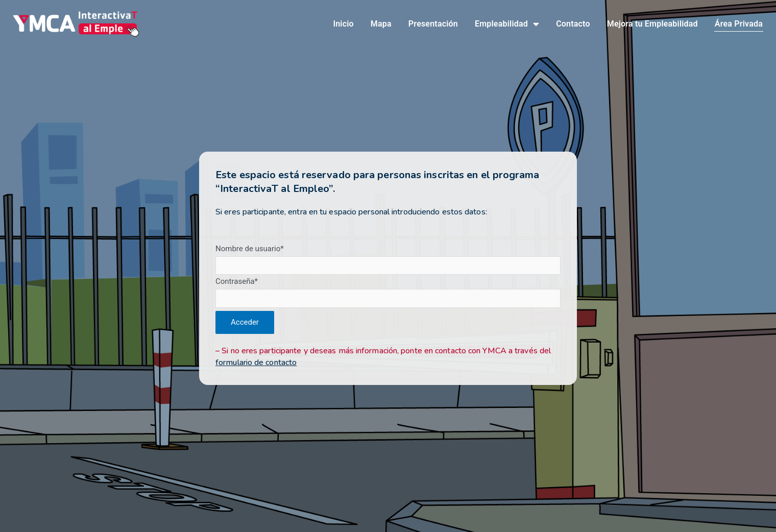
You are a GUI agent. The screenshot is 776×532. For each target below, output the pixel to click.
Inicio (343, 24)
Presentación (433, 24)
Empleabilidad (507, 25)
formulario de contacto (256, 362)
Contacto (573, 24)
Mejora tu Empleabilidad (652, 24)
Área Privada (739, 24)
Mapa (381, 24)
